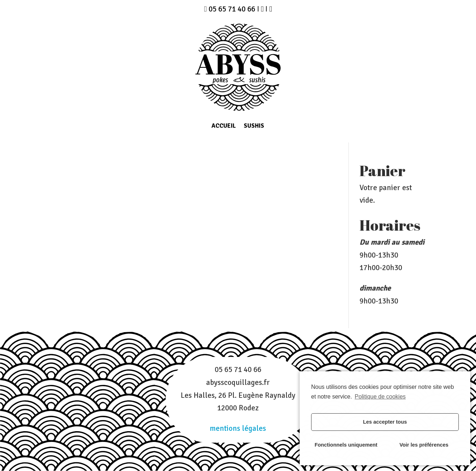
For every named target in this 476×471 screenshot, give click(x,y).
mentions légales (238, 428)
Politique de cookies (380, 397)
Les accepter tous (385, 422)
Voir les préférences (424, 445)
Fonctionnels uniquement (346, 445)
